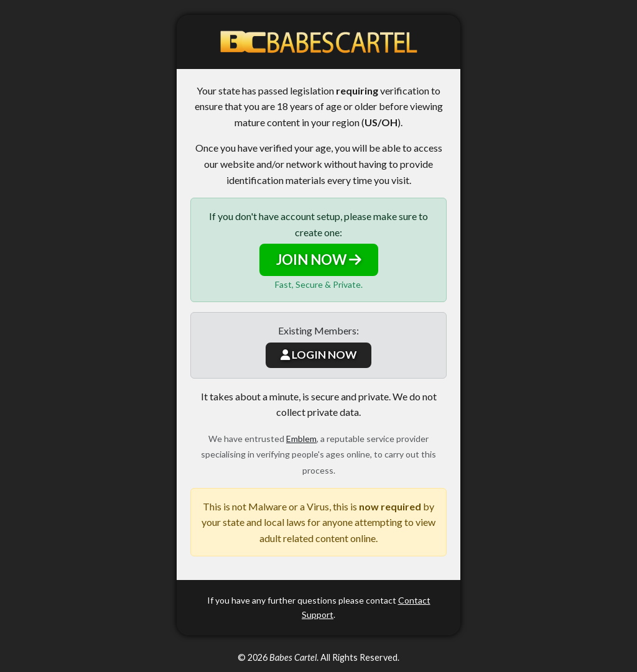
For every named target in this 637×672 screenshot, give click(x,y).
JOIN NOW (319, 260)
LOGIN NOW (318, 355)
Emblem (301, 439)
